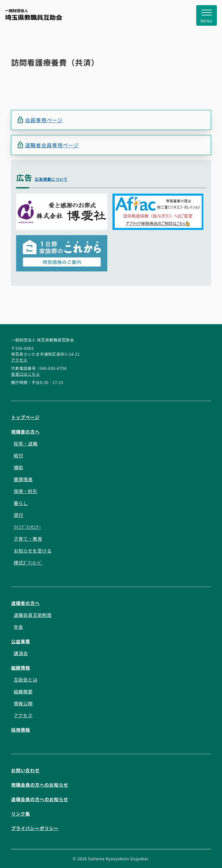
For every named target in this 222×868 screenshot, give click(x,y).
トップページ (25, 417)
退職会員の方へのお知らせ (39, 799)
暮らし (21, 503)
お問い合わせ (25, 770)
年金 (18, 627)
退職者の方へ (25, 603)
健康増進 (23, 479)
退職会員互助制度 (33, 615)
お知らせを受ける (33, 551)
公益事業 (20, 641)
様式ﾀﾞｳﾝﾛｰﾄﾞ (28, 562)
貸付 (18, 515)
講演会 (21, 653)
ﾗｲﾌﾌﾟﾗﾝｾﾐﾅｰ (27, 527)
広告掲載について (51, 179)
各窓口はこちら (25, 374)
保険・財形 (25, 491)
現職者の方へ (25, 432)
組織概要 (23, 691)
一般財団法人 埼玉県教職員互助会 (34, 15)
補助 (18, 467)
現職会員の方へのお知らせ (39, 785)
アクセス (19, 360)
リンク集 (20, 814)
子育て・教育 (28, 539)
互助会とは (25, 680)
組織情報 (20, 668)
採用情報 (20, 730)
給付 (18, 455)
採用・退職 (25, 443)
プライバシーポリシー (35, 828)
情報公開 (23, 703)
